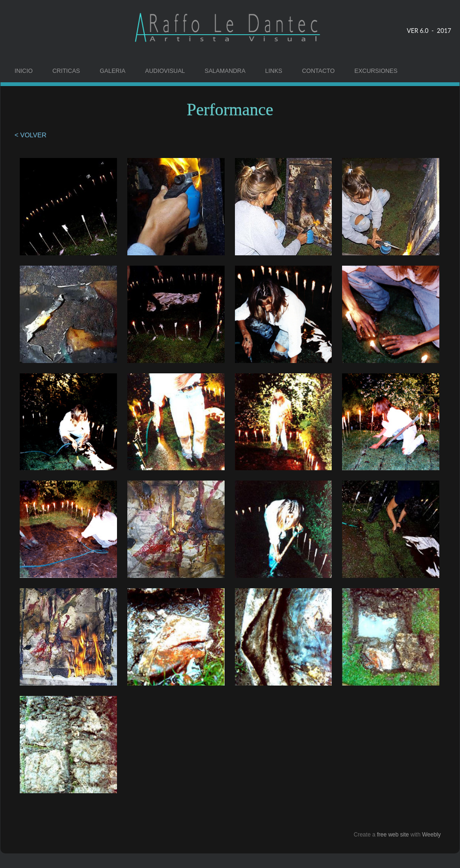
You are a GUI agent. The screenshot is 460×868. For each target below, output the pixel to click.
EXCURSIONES (376, 71)
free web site (393, 835)
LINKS (273, 71)
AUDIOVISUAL (165, 71)
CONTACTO (319, 71)
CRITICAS (66, 71)
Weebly (431, 835)
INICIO (23, 71)
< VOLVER (31, 135)
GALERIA (113, 71)
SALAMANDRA (225, 71)
